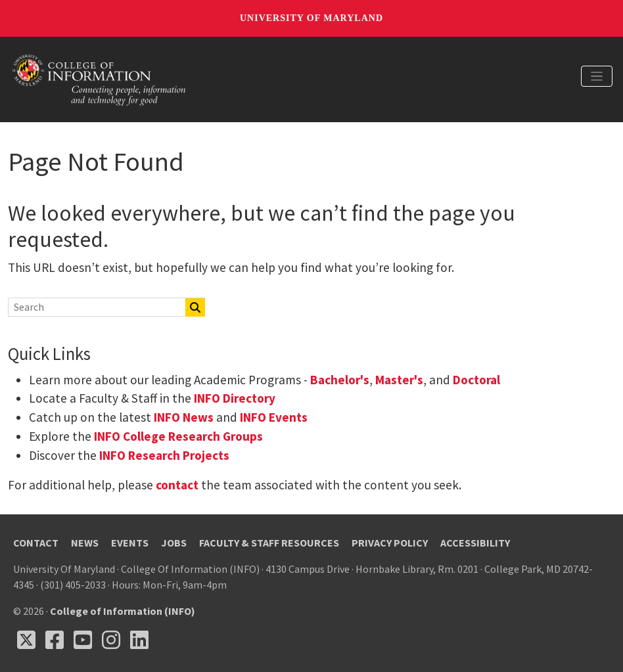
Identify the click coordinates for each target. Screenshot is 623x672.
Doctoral (476, 380)
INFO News (184, 417)
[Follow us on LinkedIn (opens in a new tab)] (139, 640)
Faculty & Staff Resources (269, 543)
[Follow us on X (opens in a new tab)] (26, 640)
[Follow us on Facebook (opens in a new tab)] (55, 640)
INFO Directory (235, 398)
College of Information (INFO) (123, 611)
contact (177, 485)
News (85, 543)
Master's (399, 380)
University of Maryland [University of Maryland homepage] (311, 18)
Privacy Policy (390, 543)
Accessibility (475, 543)
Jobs (174, 543)
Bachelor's (340, 380)
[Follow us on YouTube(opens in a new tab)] (83, 640)
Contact (36, 543)
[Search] (89, 307)
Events (130, 543)
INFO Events (274, 417)
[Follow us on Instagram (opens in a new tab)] (111, 640)
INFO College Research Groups (177, 436)
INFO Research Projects (164, 455)
